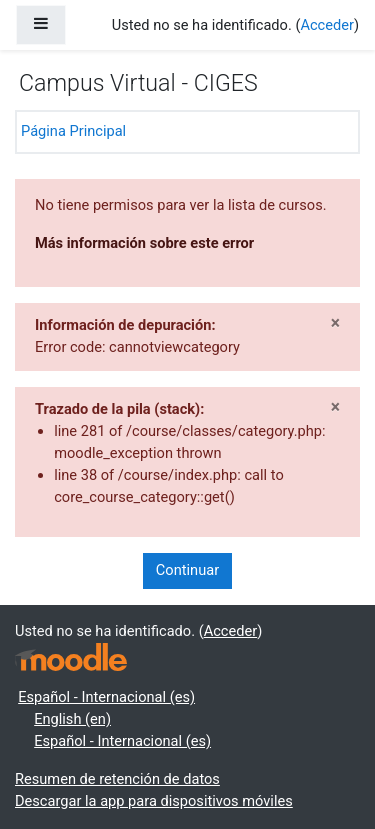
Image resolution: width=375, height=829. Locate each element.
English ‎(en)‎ (72, 719)
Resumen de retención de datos (117, 779)
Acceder (327, 25)
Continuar (187, 570)
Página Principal (73, 131)
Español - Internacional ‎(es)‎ (106, 697)
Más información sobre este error (144, 243)
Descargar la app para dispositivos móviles (154, 801)
